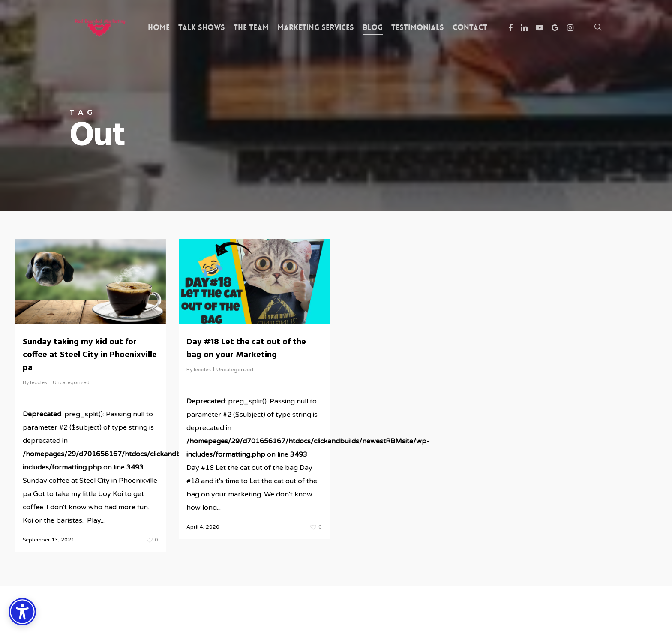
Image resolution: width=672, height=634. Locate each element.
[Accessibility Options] (22, 612)
